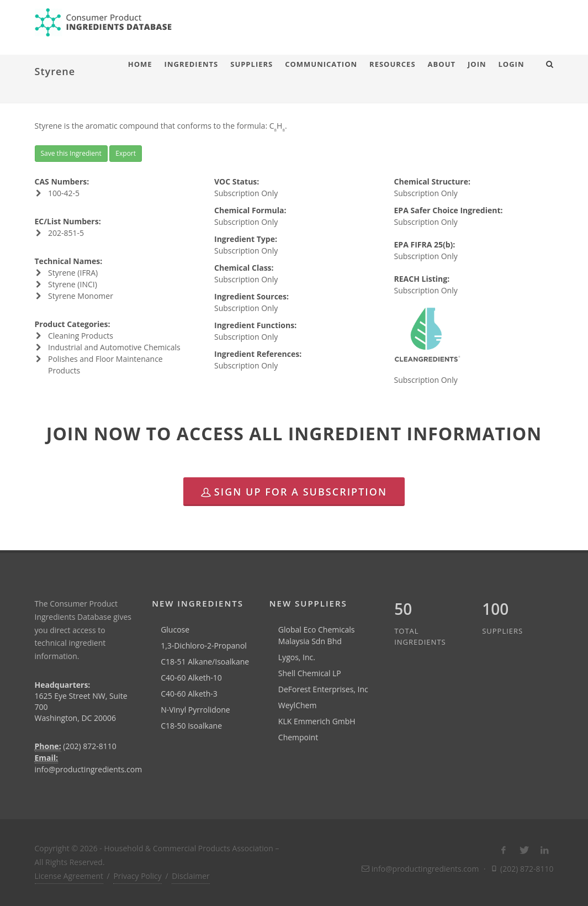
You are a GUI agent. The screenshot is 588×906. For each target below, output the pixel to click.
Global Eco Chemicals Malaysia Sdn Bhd (317, 635)
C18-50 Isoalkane (191, 726)
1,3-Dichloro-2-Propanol (204, 646)
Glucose (175, 630)
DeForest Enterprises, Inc (323, 689)
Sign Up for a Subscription (294, 492)
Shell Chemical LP (310, 673)
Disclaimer (190, 876)
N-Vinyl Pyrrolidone (195, 710)
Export (126, 153)
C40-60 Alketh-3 (189, 694)
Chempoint (298, 737)
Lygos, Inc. (297, 657)
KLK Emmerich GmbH (317, 721)
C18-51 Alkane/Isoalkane (205, 662)
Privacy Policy (137, 876)
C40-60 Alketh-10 (191, 678)
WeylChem (298, 705)
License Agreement (69, 876)
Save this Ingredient (71, 153)
